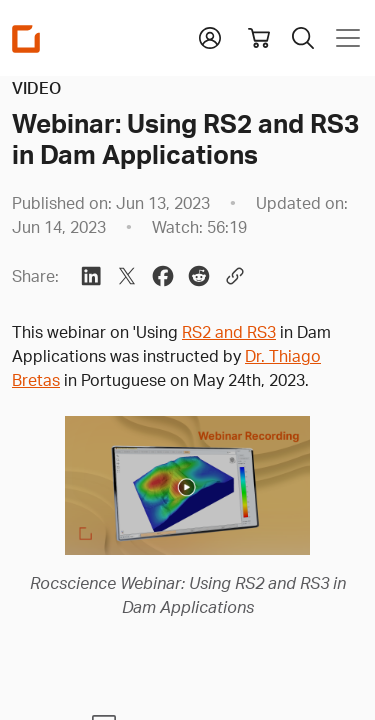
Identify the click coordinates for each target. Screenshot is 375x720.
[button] (210, 36)
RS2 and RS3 (229, 332)
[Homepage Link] (26, 38)
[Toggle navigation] (344, 38)
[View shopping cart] (259, 38)
